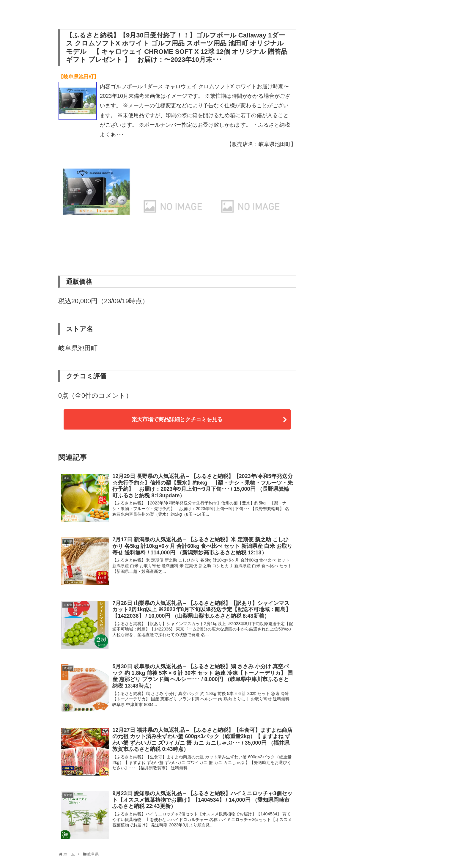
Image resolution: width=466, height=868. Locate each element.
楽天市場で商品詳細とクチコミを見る (177, 419)
